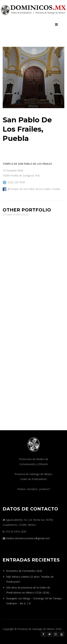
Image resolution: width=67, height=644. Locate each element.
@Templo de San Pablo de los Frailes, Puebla (34, 189)
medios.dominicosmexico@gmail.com (28, 538)
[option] (33, 77)
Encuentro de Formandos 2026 (24, 571)
